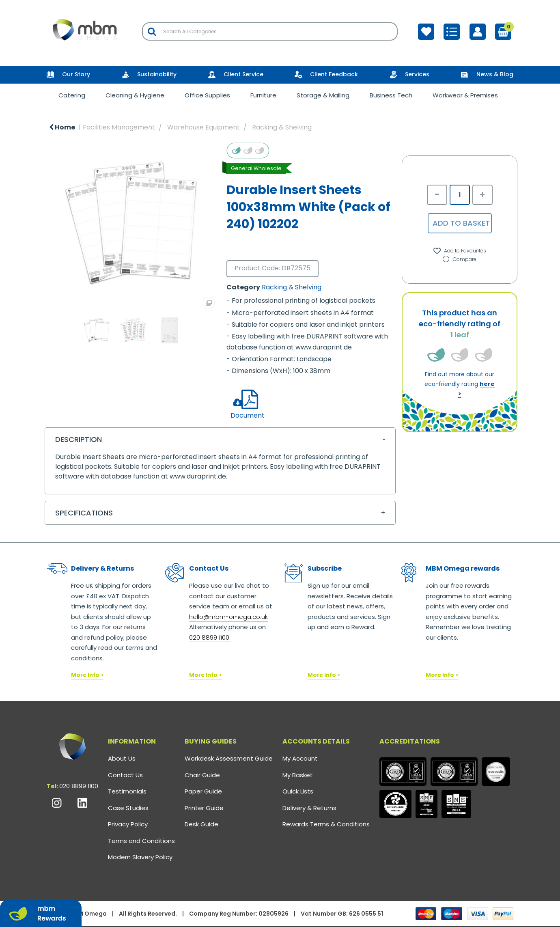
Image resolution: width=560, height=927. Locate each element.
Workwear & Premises (465, 95)
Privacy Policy (128, 824)
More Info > (87, 675)
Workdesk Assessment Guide (229, 758)
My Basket (298, 775)
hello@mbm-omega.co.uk (228, 617)
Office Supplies (207, 95)
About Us (122, 758)
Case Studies (128, 808)
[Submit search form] (152, 31)
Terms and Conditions (141, 841)
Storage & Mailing (323, 95)
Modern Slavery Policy (140, 857)
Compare (460, 259)
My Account (300, 758)
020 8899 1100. (210, 637)
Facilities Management (119, 127)
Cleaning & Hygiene (135, 95)
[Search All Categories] (270, 31)
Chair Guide (202, 775)
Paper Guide (203, 791)
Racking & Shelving (282, 127)
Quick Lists (298, 791)
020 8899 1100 (79, 786)
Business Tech (391, 95)
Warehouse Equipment (204, 127)
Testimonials (127, 791)
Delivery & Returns (309, 808)
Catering (72, 95)
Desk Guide (201, 824)
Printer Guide (204, 808)
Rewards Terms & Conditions (326, 824)
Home (62, 127)
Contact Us (125, 775)
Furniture (263, 95)
